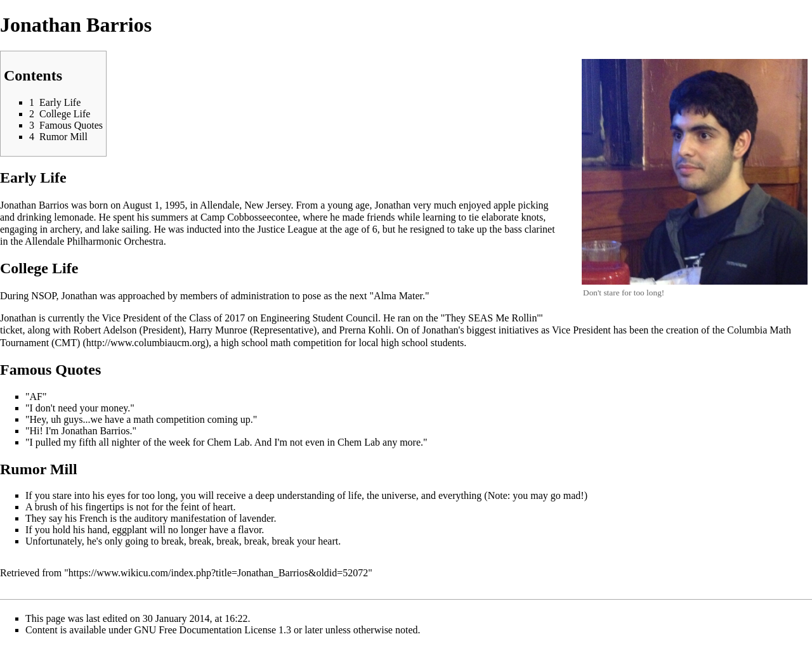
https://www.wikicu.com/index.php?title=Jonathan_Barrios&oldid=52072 (219, 573)
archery (65, 229)
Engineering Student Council (319, 318)
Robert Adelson (105, 330)
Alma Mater (398, 296)
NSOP (43, 296)
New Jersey (267, 205)
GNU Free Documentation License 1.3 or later (229, 630)
